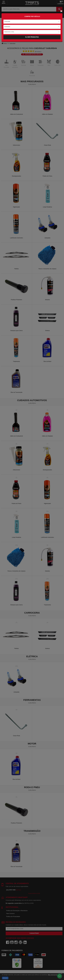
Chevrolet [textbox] (7, 21)
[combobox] (32, 22)
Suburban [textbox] (7, 27)
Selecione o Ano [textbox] (9, 32)
